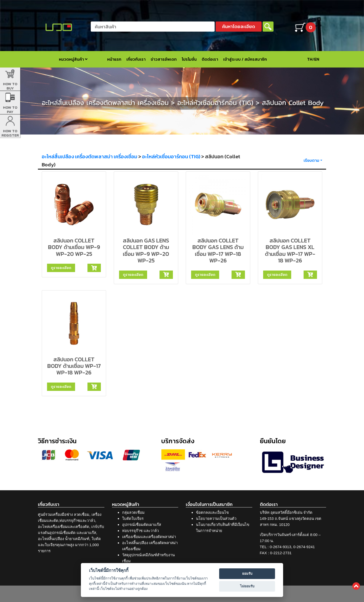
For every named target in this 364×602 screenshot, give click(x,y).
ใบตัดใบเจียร (133, 518)
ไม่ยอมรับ (247, 586)
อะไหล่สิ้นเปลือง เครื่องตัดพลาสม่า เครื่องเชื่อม (89, 157)
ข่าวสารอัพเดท (164, 59)
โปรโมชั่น (189, 59)
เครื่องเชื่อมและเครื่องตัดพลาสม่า (149, 537)
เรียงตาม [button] (311, 160)
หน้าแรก (114, 59)
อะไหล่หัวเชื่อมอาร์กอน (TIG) (171, 157)
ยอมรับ (247, 574)
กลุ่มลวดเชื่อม (133, 512)
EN (317, 59)
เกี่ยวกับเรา (136, 59)
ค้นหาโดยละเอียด (239, 26)
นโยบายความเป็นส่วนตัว (216, 518)
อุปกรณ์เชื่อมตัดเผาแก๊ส (142, 525)
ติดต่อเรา (210, 59)
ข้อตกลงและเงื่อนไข (212, 512)
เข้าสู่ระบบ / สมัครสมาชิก (245, 59)
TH (310, 59)
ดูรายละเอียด (61, 268)
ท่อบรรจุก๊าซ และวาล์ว (140, 531)
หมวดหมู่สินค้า (73, 59)
